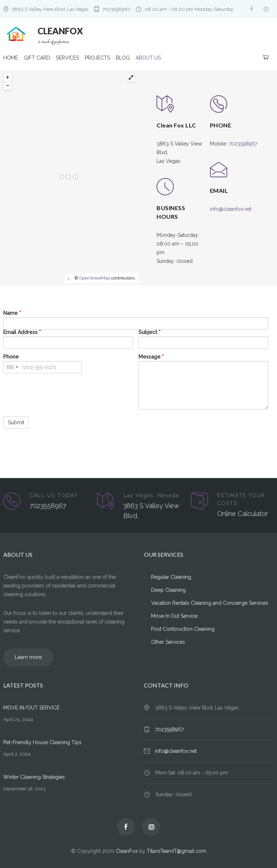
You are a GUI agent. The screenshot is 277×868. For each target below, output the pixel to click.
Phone (11, 356)
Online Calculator (243, 513)
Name (12, 313)
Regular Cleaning (171, 577)
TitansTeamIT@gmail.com (177, 851)
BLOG (123, 58)
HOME (11, 58)
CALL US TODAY (54, 495)
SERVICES (67, 58)
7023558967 (116, 9)
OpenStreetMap (94, 278)
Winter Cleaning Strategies (34, 777)
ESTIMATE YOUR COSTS (241, 499)
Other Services (168, 642)
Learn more (25, 657)
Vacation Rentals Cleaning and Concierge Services (210, 603)
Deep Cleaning (168, 590)
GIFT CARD (37, 58)
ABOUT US (148, 58)
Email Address (22, 332)
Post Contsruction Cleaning (183, 629)
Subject (150, 332)
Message (151, 356)
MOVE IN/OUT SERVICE (31, 707)
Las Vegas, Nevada (151, 495)
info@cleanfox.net (231, 209)
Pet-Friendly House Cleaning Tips (42, 742)
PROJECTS (97, 58)
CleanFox (127, 851)
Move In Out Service (174, 616)
